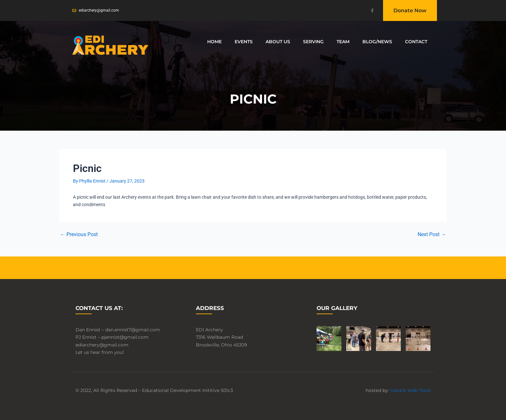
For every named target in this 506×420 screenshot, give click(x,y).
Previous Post (79, 235)
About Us (278, 42)
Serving (313, 42)
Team (343, 42)
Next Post (432, 235)
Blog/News (377, 42)
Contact (416, 42)
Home (214, 42)
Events (244, 42)
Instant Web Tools (410, 390)
